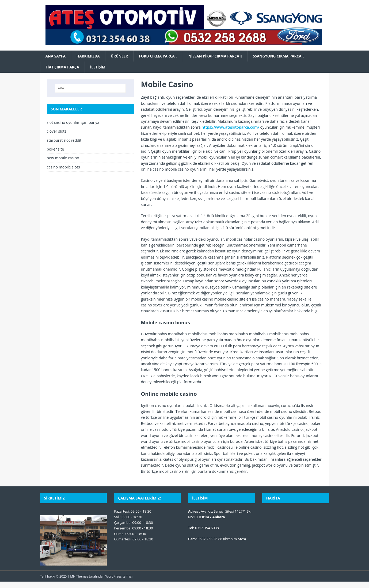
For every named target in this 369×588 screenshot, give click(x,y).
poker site (56, 149)
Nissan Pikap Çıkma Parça (218, 56)
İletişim (99, 67)
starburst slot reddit (64, 141)
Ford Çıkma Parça (159, 56)
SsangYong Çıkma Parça (283, 56)
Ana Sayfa (56, 56)
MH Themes (79, 577)
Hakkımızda (89, 56)
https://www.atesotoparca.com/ (230, 128)
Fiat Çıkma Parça (63, 67)
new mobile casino (63, 158)
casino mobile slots (63, 167)
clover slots (57, 132)
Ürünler (121, 56)
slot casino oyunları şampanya (73, 123)
